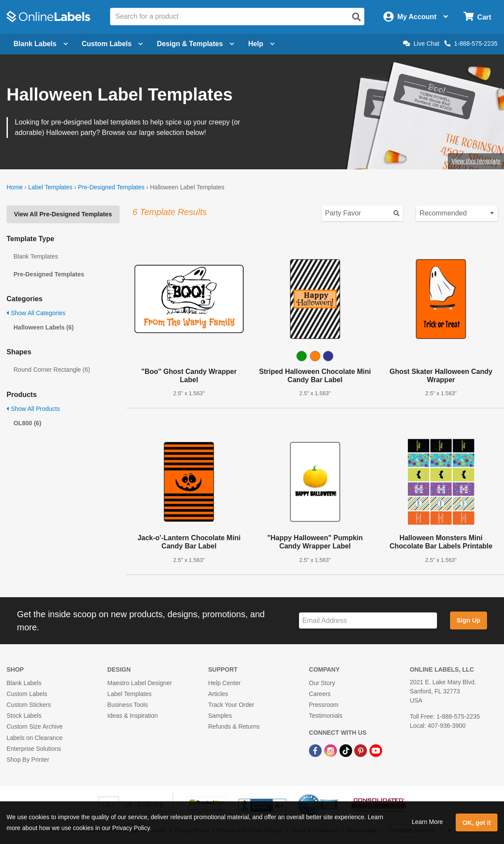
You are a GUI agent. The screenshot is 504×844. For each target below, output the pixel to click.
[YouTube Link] (376, 750)
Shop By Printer (28, 760)
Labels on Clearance (34, 738)
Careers (320, 694)
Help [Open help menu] (261, 44)
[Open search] (356, 17)
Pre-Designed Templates (111, 187)
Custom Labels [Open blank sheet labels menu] (113, 44)
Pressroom (324, 705)
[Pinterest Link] (361, 750)
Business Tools (128, 705)
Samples (220, 716)
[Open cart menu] (477, 17)
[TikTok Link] (347, 750)
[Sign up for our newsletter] (368, 620)
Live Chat (421, 44)
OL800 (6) (27, 423)
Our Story (322, 683)
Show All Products (33, 409)
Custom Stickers (29, 705)
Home (15, 187)
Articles (218, 694)
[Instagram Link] (331, 750)
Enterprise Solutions (34, 749)
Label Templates (50, 187)
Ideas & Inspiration (133, 716)
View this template (476, 161)
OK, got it (477, 823)
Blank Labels (24, 683)
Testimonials (326, 716)
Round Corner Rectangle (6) (52, 370)
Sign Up (468, 620)
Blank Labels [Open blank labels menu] (41, 44)
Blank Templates (36, 256)
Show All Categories (36, 313)
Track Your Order (231, 705)
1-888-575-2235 (471, 44)
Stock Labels (24, 716)
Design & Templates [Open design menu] (195, 44)
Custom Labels (27, 694)
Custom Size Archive (35, 726)
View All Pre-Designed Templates (63, 214)
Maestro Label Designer (140, 683)
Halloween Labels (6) (44, 327)
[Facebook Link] (316, 750)
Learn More (427, 822)
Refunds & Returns (234, 726)
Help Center (224, 683)
